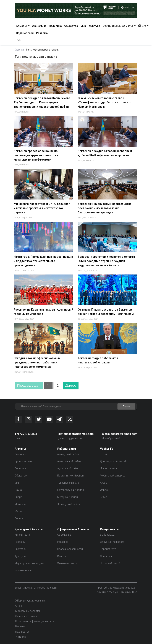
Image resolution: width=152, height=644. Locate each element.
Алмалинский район (69, 461)
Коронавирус (108, 549)
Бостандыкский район (70, 476)
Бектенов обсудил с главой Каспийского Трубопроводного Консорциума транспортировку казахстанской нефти (42, 102)
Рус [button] (19, 40)
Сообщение (64, 535)
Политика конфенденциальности (35, 621)
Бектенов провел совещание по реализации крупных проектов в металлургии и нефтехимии (36, 155)
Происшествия (23, 461)
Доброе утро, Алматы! (113, 461)
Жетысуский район (69, 504)
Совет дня (106, 556)
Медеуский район (68, 497)
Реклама (42, 33)
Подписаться (25, 33)
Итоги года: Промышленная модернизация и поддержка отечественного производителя (43, 261)
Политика (55, 26)
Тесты (104, 454)
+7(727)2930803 (26, 434)
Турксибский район (69, 483)
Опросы (105, 490)
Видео (104, 497)
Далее (71, 385)
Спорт (18, 497)
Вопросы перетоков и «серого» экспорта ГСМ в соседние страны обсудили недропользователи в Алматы (106, 261)
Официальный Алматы (118, 26)
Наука (18, 490)
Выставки (20, 549)
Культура (94, 26)
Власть (62, 556)
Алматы (22, 26)
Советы (19, 518)
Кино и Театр (22, 535)
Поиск (126, 406)
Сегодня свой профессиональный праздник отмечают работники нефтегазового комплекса (37, 362)
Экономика (39, 26)
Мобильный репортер (113, 476)
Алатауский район (68, 454)
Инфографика (108, 468)
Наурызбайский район (71, 490)
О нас (18, 438)
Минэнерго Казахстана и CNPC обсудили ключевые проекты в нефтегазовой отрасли (42, 208)
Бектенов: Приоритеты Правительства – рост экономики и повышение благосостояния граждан (106, 208)
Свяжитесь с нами (26, 616)
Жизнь (19, 511)
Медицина (20, 504)
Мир (83, 26)
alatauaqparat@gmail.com (76, 434)
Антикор (21, 637)
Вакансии (20, 454)
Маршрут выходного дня (29, 563)
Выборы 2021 (108, 535)
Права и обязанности (70, 549)
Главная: (19, 50)
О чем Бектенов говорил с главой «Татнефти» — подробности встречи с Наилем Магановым (104, 102)
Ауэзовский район (68, 468)
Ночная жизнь (23, 570)
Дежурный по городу (112, 542)
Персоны (20, 542)
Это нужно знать (67, 563)
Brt (142, 26)
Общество (71, 26)
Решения (62, 542)
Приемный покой (110, 563)
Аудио (104, 483)
